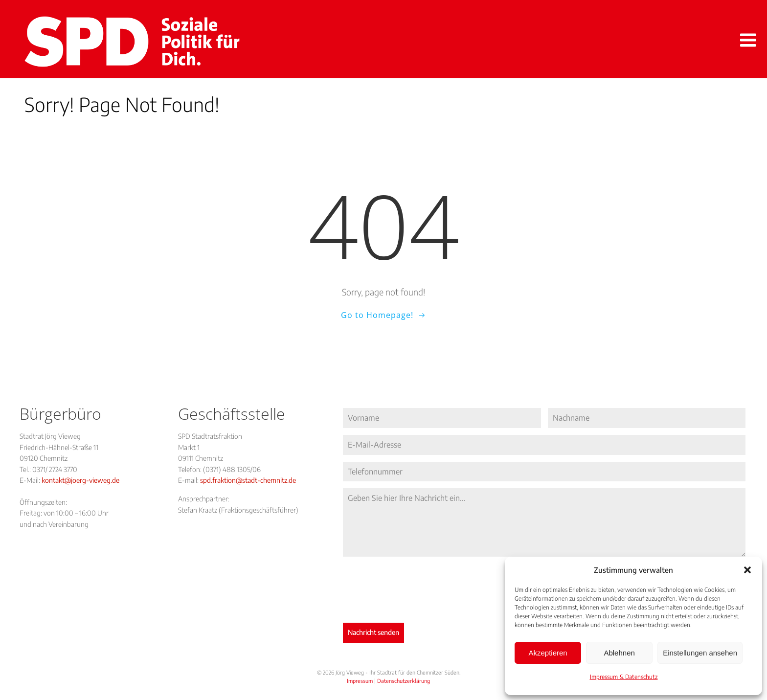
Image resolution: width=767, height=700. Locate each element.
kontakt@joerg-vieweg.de (80, 480)
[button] (747, 570)
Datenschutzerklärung (404, 681)
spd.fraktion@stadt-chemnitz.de (248, 480)
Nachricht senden (373, 632)
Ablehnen (619, 653)
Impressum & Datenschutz (624, 677)
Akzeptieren (548, 653)
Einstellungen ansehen (700, 653)
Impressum (360, 681)
